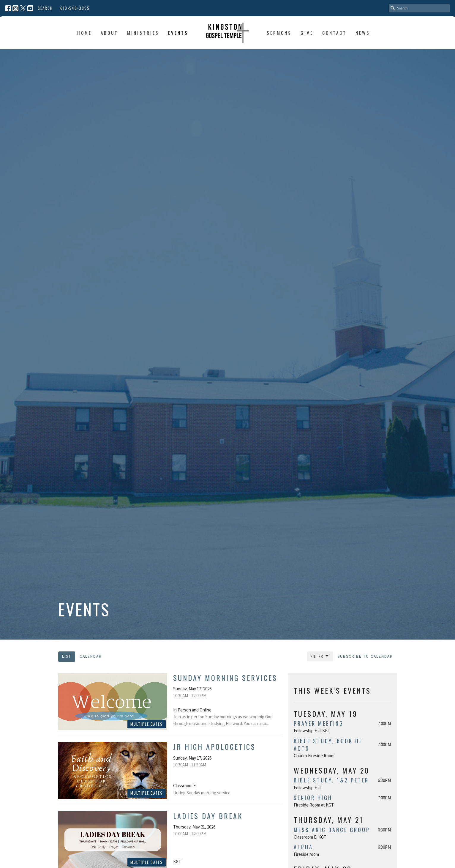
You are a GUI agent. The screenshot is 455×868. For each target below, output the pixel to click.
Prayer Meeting (319, 723)
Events (178, 33)
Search (45, 8)
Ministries (143, 33)
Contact (334, 33)
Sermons (279, 33)
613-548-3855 (75, 8)
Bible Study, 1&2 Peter (331, 780)
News (363, 33)
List (67, 656)
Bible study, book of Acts (328, 745)
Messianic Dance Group (332, 830)
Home (84, 33)
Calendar (91, 656)
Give (307, 33)
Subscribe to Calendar (365, 656)
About (109, 33)
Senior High (313, 798)
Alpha (303, 847)
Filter (320, 656)
